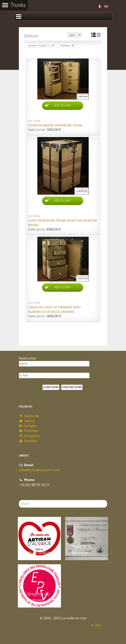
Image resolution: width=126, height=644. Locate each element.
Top (95, 625)
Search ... (19, 500)
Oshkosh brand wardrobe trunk (55, 125)
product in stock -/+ (39, 46)
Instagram (29, 436)
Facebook (29, 416)
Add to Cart (63, 106)
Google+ (28, 426)
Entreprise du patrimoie (37, 597)
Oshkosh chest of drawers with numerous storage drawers (54, 310)
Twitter (27, 421)
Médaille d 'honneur (81, 549)
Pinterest (29, 431)
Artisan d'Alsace (39, 552)
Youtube (28, 441)
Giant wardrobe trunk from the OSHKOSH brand (62, 223)
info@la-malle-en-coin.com (39, 470)
